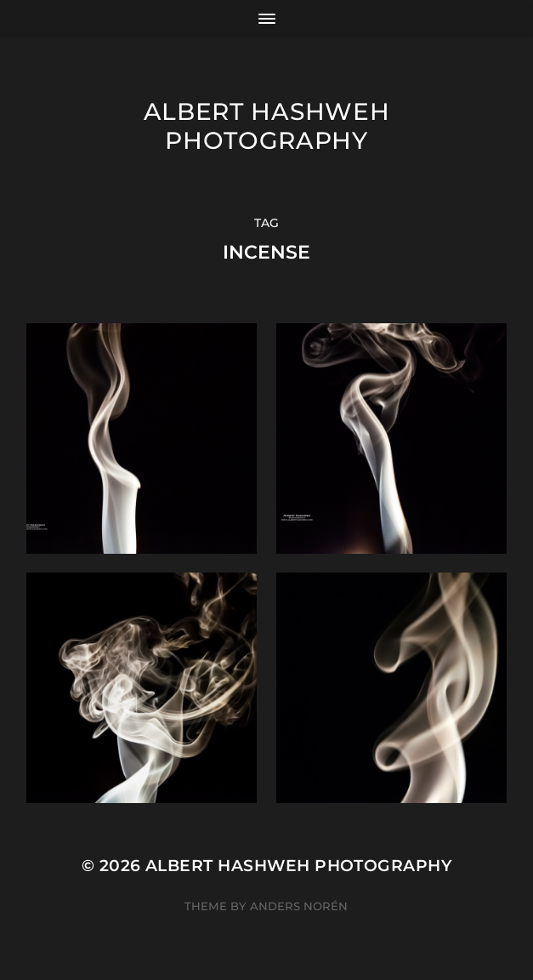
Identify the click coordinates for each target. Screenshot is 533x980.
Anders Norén (299, 906)
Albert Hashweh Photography (267, 126)
